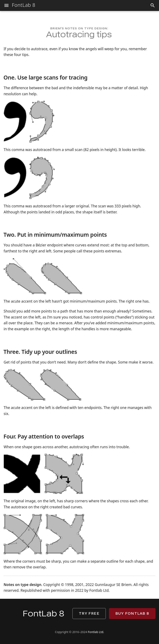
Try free (89, 613)
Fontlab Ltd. (96, 632)
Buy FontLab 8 (132, 613)
